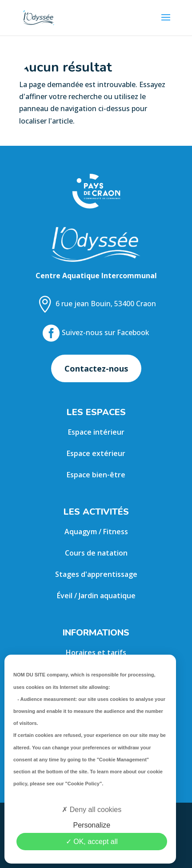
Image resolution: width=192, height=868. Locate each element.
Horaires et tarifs (96, 652)
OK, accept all (92, 842)
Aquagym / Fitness (96, 532)
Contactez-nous (96, 368)
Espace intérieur (96, 432)
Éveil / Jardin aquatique (96, 596)
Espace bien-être (96, 475)
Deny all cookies (92, 810)
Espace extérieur (96, 453)
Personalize (92, 825)
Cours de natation (96, 553)
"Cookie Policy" (84, 784)
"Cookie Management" (123, 760)
